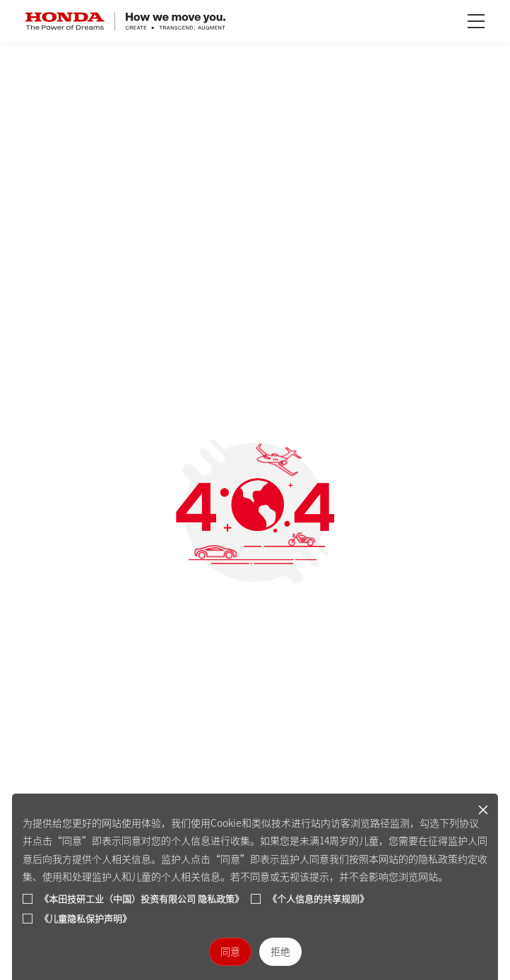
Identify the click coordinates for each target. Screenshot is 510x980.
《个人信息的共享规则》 (318, 899)
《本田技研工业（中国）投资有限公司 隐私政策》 (142, 899)
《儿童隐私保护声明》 (85, 919)
